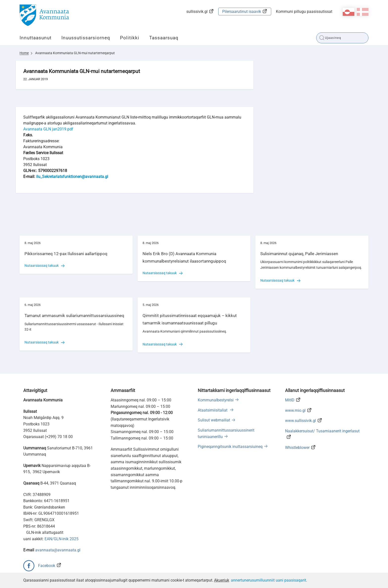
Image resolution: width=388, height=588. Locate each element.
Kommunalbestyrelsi (216, 400)
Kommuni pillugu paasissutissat (304, 12)
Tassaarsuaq (164, 38)
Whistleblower (297, 448)
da (363, 12)
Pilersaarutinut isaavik (242, 12)
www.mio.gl (295, 410)
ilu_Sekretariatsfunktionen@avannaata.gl (72, 177)
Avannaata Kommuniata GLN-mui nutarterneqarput (75, 53)
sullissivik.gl (197, 12)
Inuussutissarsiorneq (86, 38)
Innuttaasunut (36, 38)
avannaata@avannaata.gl (58, 550)
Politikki (130, 38)
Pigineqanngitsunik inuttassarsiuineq (230, 447)
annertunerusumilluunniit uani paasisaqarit (268, 580)
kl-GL (349, 12)
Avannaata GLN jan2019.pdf (48, 129)
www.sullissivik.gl (301, 421)
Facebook (47, 566)
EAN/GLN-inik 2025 (61, 539)
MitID (290, 400)
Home (24, 53)
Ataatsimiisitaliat (213, 410)
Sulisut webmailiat (214, 420)
